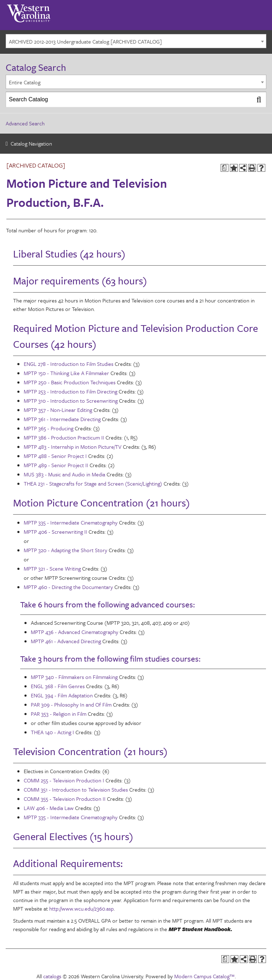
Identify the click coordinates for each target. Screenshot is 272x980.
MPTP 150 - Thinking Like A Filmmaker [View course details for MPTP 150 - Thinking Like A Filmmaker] (66, 373)
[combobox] (136, 41)
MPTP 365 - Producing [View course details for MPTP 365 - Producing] (49, 428)
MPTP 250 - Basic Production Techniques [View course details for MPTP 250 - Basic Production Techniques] (70, 382)
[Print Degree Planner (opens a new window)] (225, 168)
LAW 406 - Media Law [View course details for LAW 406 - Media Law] (49, 808)
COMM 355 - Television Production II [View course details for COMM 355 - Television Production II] (65, 799)
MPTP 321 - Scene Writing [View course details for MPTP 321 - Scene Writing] (52, 568)
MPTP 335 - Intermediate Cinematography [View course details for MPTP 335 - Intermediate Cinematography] (71, 522)
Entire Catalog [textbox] (25, 82)
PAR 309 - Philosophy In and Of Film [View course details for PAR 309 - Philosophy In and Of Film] (71, 704)
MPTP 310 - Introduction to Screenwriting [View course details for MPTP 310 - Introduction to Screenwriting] (71, 401)
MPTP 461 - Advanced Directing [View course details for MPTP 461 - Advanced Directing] (66, 641)
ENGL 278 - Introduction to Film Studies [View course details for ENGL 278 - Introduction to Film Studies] (69, 364)
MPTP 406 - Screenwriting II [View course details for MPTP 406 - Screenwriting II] (55, 532)
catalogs (52, 976)
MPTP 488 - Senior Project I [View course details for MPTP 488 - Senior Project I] (55, 456)
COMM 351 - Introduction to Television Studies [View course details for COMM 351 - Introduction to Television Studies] (76, 789)
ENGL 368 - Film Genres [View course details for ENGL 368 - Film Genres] (58, 686)
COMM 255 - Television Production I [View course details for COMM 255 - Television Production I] (64, 780)
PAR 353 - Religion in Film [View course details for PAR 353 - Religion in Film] (59, 714)
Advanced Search (25, 123)
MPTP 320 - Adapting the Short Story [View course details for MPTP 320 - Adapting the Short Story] (66, 550)
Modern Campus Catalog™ (205, 976)
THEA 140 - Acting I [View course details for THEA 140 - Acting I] (52, 732)
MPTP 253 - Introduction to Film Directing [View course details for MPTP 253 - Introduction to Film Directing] (70, 391)
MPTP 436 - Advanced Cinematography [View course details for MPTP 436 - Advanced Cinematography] (75, 632)
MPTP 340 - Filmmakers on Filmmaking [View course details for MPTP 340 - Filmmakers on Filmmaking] (74, 677)
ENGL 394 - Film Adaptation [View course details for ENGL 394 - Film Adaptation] (62, 695)
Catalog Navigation (31, 143)
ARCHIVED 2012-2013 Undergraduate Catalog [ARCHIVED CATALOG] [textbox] (85, 41)
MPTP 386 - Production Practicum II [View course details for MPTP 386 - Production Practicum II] (64, 437)
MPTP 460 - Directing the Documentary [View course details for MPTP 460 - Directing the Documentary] (68, 587)
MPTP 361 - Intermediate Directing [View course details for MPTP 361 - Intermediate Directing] (62, 419)
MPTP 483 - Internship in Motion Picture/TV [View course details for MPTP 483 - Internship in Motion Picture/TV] (73, 447)
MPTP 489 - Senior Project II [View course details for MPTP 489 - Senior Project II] (56, 465)
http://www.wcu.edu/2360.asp (81, 908)
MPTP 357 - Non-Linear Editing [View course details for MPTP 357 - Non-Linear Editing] (58, 410)
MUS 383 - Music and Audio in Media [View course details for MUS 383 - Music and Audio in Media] (64, 474)
